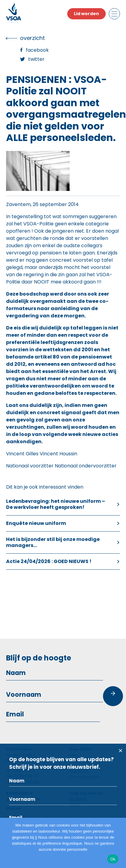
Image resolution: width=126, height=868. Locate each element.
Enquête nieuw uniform (36, 523)
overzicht (32, 38)
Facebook (37, 50)
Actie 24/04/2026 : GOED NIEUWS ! (49, 561)
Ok (113, 859)
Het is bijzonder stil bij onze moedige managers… (53, 542)
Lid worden (86, 14)
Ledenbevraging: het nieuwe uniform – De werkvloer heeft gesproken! (56, 504)
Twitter (36, 59)
